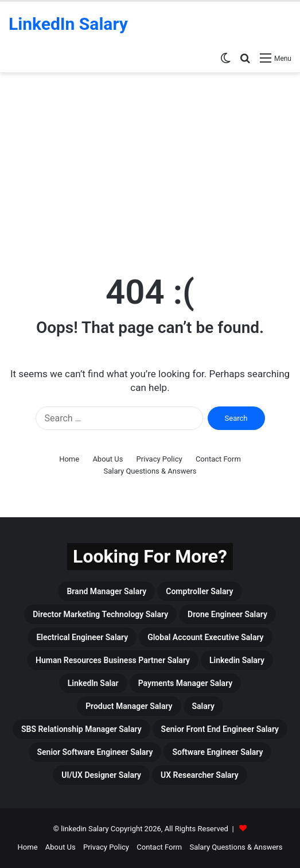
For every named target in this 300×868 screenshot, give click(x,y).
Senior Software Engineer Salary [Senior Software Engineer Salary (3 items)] (95, 752)
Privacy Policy (159, 459)
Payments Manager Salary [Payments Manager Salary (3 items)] (186, 683)
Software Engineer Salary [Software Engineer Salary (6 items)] (217, 752)
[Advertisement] (150, 170)
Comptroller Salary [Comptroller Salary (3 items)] (199, 591)
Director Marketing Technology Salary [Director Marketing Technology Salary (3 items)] (100, 614)
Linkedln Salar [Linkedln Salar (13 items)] (93, 683)
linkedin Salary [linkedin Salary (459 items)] (237, 660)
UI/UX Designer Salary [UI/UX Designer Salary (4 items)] (101, 775)
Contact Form (218, 459)
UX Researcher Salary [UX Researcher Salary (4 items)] (200, 775)
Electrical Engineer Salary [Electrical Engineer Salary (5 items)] (82, 637)
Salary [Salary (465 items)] (203, 706)
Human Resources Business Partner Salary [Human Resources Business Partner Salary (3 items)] (113, 660)
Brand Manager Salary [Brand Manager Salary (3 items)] (106, 591)
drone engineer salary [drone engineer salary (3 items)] (227, 614)
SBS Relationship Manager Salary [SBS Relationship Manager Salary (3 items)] (81, 729)
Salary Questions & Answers (150, 471)
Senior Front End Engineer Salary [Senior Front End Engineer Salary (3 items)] (220, 729)
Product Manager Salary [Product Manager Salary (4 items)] (129, 706)
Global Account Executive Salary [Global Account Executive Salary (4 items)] (205, 637)
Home (69, 459)
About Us (108, 459)
